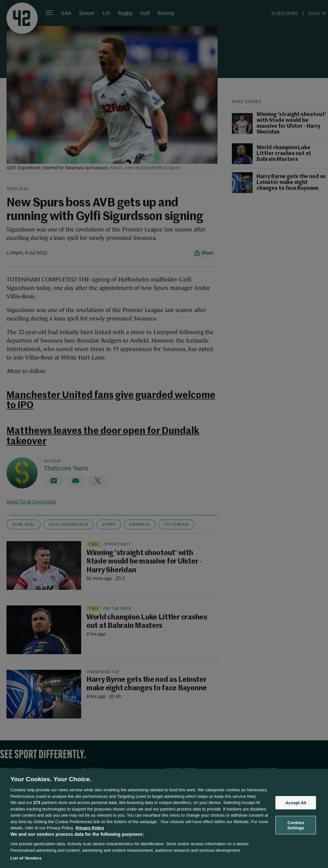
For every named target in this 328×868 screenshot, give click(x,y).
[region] (164, 818)
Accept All (296, 803)
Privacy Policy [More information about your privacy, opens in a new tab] (90, 828)
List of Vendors (26, 858)
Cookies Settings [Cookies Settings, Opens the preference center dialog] (296, 825)
